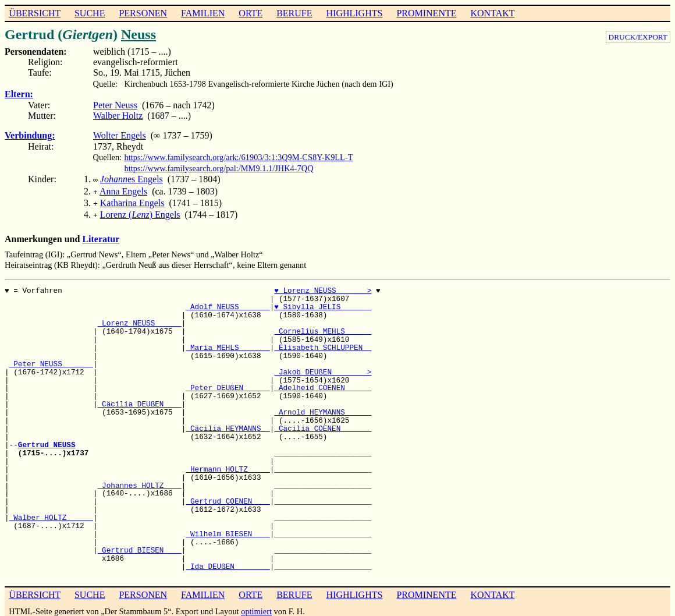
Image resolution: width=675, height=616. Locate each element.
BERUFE (294, 13)
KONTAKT (492, 13)
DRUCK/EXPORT (638, 37)
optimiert (256, 607)
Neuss (138, 34)
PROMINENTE (426, 13)
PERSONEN (143, 13)
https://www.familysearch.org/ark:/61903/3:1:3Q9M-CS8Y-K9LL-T (239, 157)
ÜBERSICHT (35, 13)
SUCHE (90, 13)
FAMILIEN (203, 13)
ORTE (251, 13)
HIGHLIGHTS (355, 13)
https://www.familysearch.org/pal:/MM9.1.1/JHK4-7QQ (219, 168)
